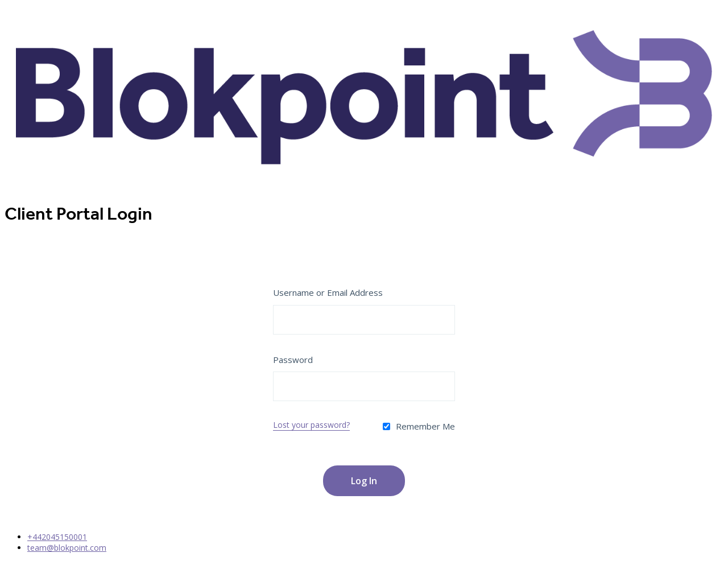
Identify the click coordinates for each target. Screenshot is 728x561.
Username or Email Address (328, 292)
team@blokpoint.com (67, 548)
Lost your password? (311, 425)
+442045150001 (57, 537)
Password (293, 360)
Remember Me (419, 426)
